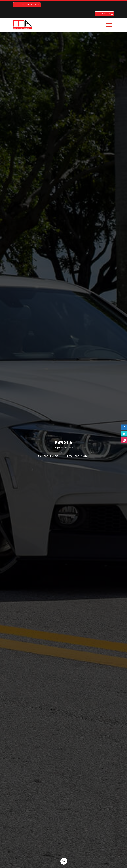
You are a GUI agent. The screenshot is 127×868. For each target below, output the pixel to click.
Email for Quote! (78, 456)
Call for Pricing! (48, 456)
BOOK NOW (103, 14)
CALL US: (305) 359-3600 (28, 5)
